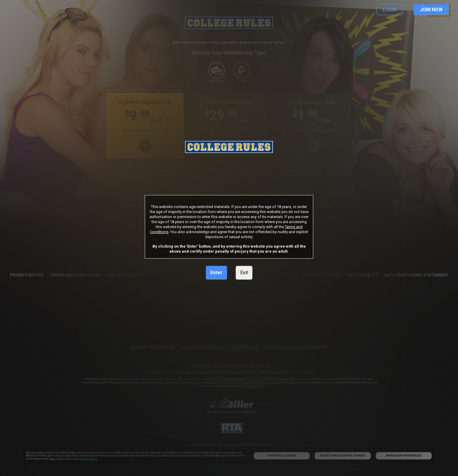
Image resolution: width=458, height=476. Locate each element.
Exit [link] (244, 273)
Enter (216, 273)
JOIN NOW (431, 10)
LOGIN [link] (389, 10)
